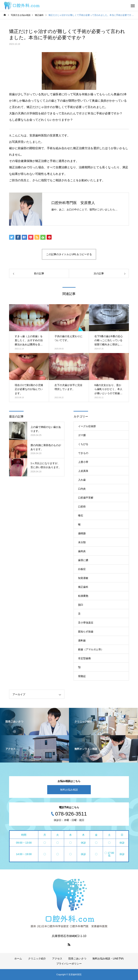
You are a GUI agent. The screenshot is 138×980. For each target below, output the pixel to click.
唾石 (81, 516)
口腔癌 (82, 507)
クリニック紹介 (37, 959)
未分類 (82, 542)
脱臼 (81, 605)
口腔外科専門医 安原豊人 (73, 203)
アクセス (57, 959)
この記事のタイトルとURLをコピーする (69, 254)
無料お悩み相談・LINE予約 (108, 959)
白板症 (82, 569)
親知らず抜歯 (86, 632)
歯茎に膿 (83, 560)
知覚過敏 (83, 578)
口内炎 (82, 489)
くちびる (83, 444)
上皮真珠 (83, 471)
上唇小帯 (83, 462)
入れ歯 (82, 480)
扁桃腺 (82, 533)
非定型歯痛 (84, 658)
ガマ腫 (82, 435)
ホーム (18, 959)
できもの (83, 453)
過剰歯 (82, 640)
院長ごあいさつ (77, 959)
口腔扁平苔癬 (86, 498)
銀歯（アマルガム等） (91, 649)
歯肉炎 (82, 551)
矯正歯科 (83, 587)
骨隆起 (82, 676)
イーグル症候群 (87, 426)
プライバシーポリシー (69, 964)
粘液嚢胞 (83, 596)
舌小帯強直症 (86, 623)
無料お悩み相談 (69, 790)
